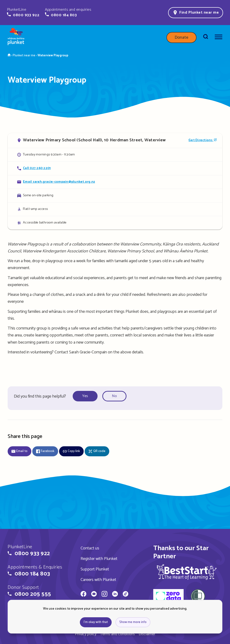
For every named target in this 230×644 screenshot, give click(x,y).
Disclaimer (147, 634)
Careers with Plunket (98, 580)
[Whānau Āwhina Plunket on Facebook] (83, 595)
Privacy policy (86, 634)
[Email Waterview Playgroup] (115, 182)
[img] (187, 572)
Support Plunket (95, 569)
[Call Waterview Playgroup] (115, 168)
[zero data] (168, 597)
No (114, 396)
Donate (181, 37)
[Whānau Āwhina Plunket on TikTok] (126, 595)
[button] (23, 12)
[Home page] (16, 37)
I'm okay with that (96, 622)
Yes (85, 396)
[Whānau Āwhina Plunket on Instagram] (104, 595)
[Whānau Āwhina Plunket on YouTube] (94, 595)
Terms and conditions (118, 634)
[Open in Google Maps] (115, 140)
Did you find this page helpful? (40, 396)
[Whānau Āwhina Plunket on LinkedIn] (115, 595)
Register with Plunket (99, 559)
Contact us (90, 548)
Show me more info (133, 622)
